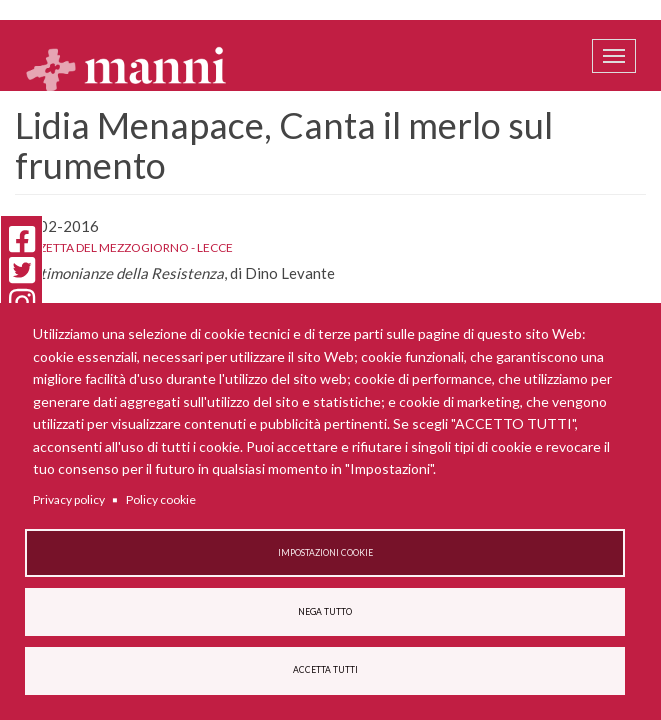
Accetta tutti (325, 670)
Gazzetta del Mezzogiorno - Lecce (124, 247)
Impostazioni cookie (325, 553)
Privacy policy (69, 499)
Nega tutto (325, 612)
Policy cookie (161, 499)
